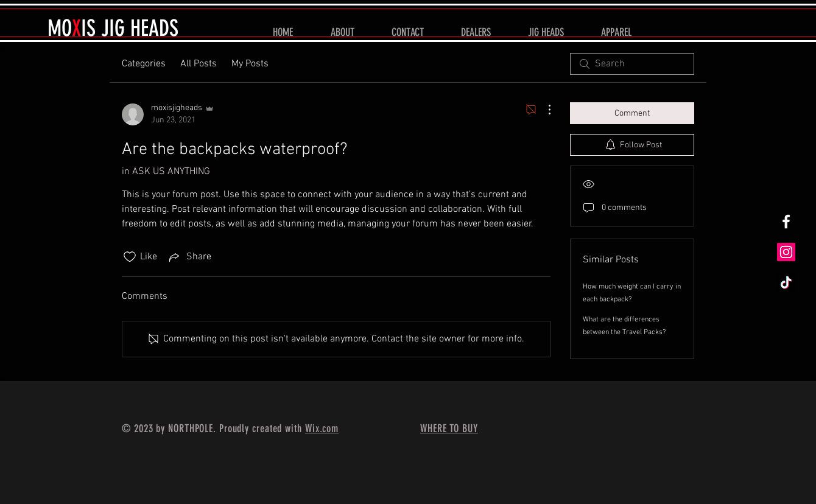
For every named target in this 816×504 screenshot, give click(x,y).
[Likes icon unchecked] (130, 257)
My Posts (250, 64)
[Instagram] (786, 252)
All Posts (199, 64)
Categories (144, 64)
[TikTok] (786, 282)
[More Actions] (543, 110)
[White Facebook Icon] (786, 222)
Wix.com (322, 429)
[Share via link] (189, 257)
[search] (632, 64)
